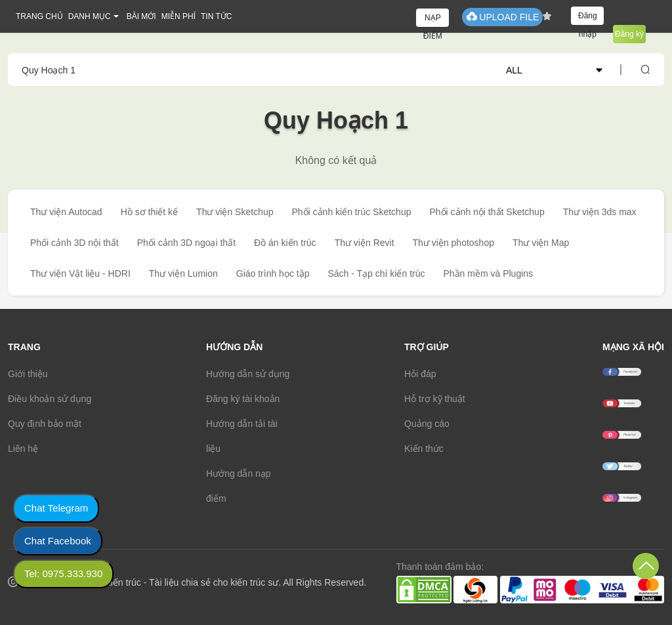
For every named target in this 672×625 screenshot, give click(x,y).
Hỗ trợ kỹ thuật (435, 399)
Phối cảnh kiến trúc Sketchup (351, 212)
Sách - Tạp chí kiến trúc (376, 273)
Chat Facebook (58, 541)
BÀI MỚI (141, 16)
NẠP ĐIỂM (433, 20)
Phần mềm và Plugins (488, 273)
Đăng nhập (588, 18)
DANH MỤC (90, 16)
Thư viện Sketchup (235, 212)
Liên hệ (23, 449)
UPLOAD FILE (502, 17)
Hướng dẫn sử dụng (248, 374)
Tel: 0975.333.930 (63, 574)
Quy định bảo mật (45, 424)
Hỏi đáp (420, 374)
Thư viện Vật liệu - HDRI (80, 273)
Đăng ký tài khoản (243, 399)
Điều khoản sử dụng (50, 399)
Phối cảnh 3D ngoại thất (186, 243)
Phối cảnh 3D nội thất (74, 243)
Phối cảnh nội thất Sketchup (487, 212)
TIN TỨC (216, 16)
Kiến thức (424, 449)
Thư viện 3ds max (600, 212)
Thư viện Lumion (183, 273)
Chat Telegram (56, 508)
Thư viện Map (541, 243)
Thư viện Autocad (66, 212)
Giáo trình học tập (273, 273)
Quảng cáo (427, 424)
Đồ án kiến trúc (285, 243)
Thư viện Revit (365, 243)
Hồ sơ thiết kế (149, 212)
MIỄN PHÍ (178, 16)
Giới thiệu (28, 374)
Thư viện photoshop (453, 243)
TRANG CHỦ (39, 16)
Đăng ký (629, 34)
